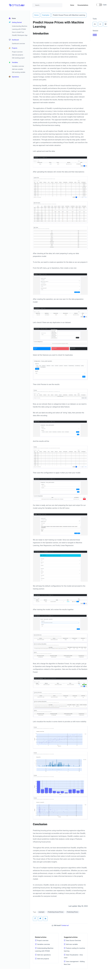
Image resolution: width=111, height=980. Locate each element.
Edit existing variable (19, 72)
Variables (13, 62)
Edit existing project (18, 58)
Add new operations (43, 955)
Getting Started (15, 22)
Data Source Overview (72, 940)
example (41, 912)
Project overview (17, 52)
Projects (13, 48)
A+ (95, 24)
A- (100, 24)
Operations (14, 77)
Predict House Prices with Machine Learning (69, 15)
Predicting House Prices (56, 912)
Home (72, 5)
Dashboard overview (19, 44)
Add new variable (18, 69)
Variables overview (18, 66)
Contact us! (65, 925)
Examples (46, 15)
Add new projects (18, 55)
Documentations (83, 5)
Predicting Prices (72, 912)
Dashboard (14, 40)
